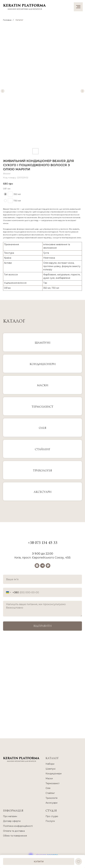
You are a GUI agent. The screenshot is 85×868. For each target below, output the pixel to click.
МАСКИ (43, 385)
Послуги (50, 821)
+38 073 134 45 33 (43, 543)
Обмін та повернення (15, 836)
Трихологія (42, 471)
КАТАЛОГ (52, 758)
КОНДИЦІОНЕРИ (43, 364)
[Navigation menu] (78, 7)
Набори (50, 764)
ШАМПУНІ (43, 343)
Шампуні (50, 769)
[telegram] (42, 566)
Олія (43, 428)
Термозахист (42, 407)
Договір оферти (12, 821)
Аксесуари (43, 492)
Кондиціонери (54, 774)
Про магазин (10, 816)
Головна (7, 20)
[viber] (48, 566)
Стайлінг (43, 449)
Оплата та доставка (14, 831)
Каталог (19, 20)
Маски (49, 778)
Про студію (52, 816)
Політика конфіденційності (18, 826)
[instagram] (37, 566)
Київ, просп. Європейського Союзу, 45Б (42, 558)
